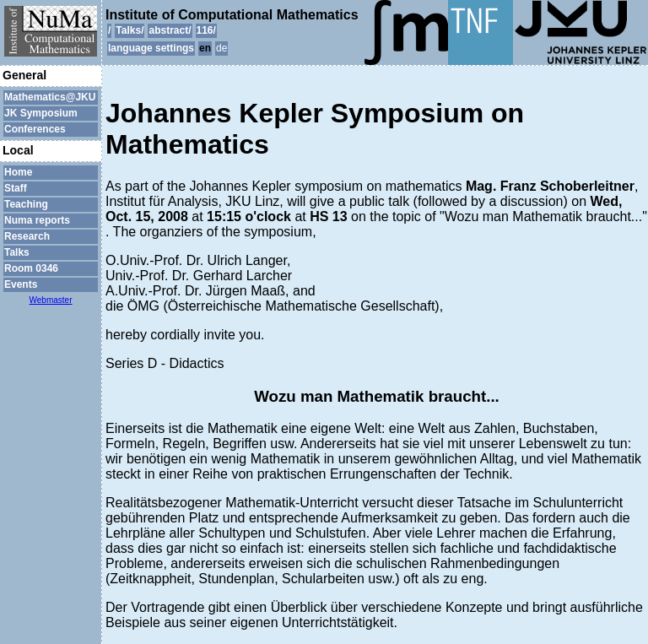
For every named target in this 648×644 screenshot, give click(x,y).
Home (18, 172)
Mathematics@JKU (50, 97)
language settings (151, 48)
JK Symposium (41, 113)
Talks (17, 252)
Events (21, 284)
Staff (16, 188)
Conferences (35, 129)
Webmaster (51, 300)
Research (27, 236)
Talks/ (130, 30)
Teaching (26, 204)
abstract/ (170, 30)
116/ (206, 30)
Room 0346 (31, 268)
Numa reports (37, 220)
